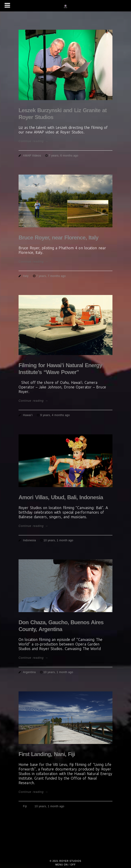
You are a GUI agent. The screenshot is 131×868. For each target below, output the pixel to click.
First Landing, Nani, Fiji (47, 754)
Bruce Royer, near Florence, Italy (59, 238)
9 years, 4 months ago (55, 415)
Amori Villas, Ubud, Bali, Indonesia (61, 497)
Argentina (29, 672)
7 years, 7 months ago (51, 276)
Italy (26, 276)
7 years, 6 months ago (64, 156)
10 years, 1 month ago (58, 540)
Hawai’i (28, 415)
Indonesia (29, 540)
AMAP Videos (32, 156)
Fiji (25, 806)
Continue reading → (33, 141)
